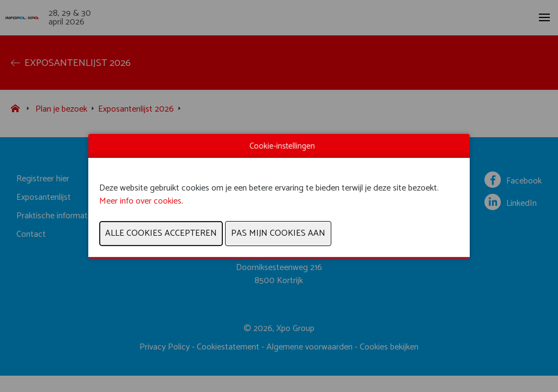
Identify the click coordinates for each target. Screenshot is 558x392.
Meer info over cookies (140, 201)
